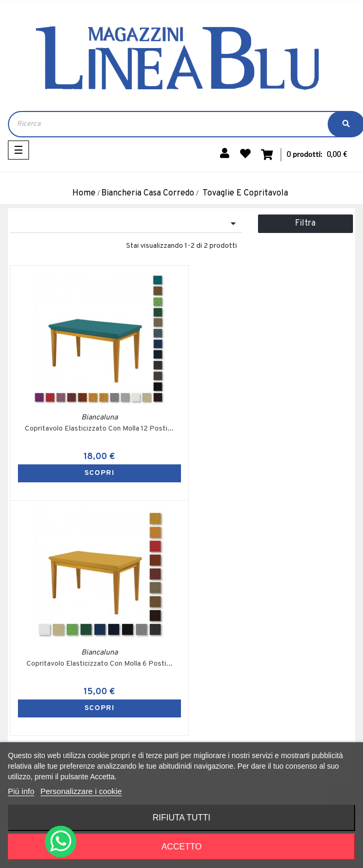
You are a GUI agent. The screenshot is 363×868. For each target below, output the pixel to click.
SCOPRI (96, 473)
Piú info (21, 791)
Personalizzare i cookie (81, 791)
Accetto (182, 847)
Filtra (305, 223)
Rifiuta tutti (182, 818)
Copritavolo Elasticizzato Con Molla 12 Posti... (96, 429)
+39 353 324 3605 (79, 730)
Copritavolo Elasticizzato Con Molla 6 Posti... (267, 429)
